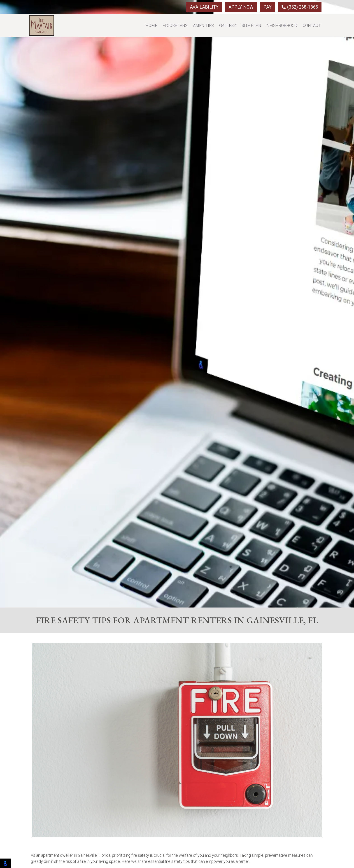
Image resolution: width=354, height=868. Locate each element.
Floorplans (175, 25)
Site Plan (251, 25)
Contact (312, 25)
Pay (268, 7)
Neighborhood (282, 25)
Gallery (228, 25)
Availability (204, 7)
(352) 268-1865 (300, 7)
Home (151, 25)
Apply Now (241, 7)
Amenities (203, 25)
